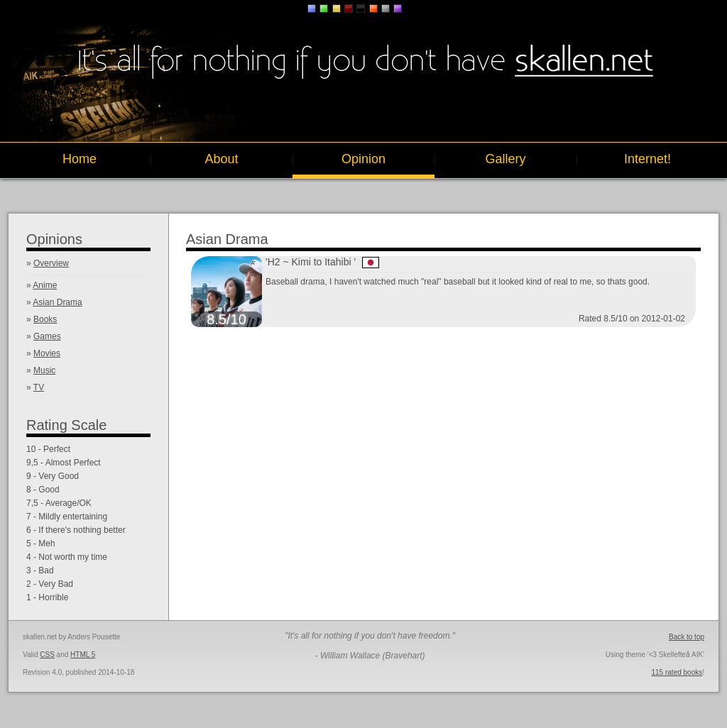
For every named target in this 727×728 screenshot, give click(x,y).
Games (47, 336)
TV (39, 387)
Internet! (647, 159)
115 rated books (677, 672)
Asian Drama (57, 302)
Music (44, 370)
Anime (45, 285)
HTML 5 (83, 655)
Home (80, 159)
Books (45, 319)
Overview (51, 263)
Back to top (687, 637)
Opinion (363, 159)
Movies (47, 353)
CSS (47, 655)
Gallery (505, 159)
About (221, 159)
